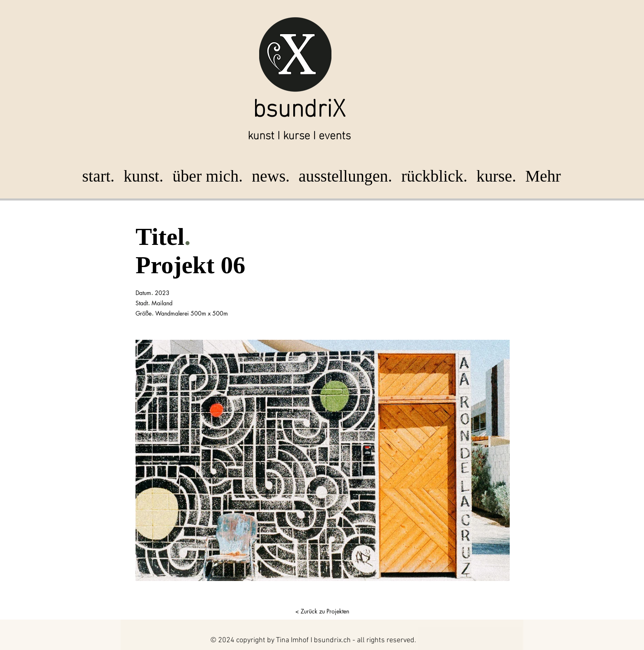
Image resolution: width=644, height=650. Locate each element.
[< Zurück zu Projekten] (322, 611)
